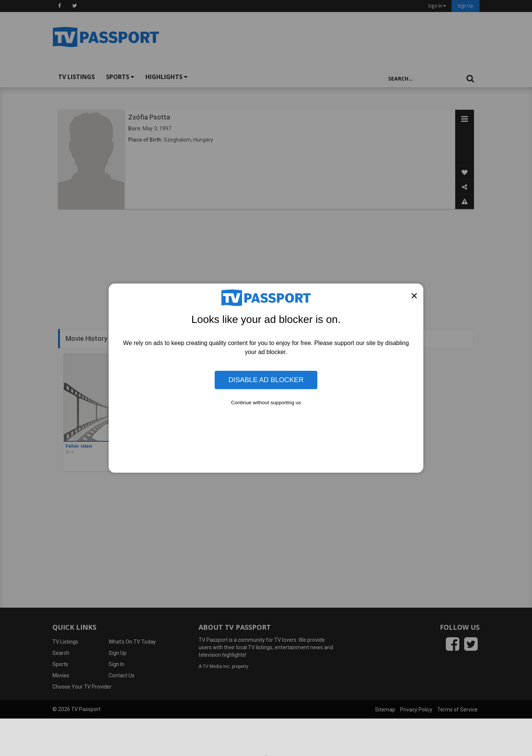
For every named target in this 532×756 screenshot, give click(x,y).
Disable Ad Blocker (266, 380)
